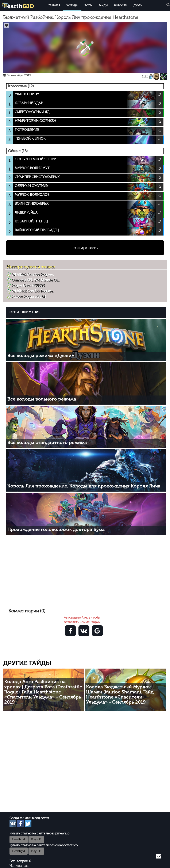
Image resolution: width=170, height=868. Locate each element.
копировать (85, 248)
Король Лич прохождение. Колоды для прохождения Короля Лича (84, 486)
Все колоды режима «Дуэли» (41, 355)
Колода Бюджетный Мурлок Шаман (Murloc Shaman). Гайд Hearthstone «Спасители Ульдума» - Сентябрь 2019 (120, 695)
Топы (89, 5)
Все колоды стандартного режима (47, 442)
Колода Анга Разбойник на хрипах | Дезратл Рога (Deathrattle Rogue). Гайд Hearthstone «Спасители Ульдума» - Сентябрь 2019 (43, 692)
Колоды (72, 5)
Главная (54, 5)
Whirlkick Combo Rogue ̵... (33, 274)
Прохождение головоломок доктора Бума (56, 529)
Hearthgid (19, 839)
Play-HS (36, 839)
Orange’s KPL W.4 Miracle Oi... (35, 280)
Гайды (103, 5)
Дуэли (138, 5)
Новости (121, 5)
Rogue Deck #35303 (28, 285)
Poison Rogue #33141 (29, 297)
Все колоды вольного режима (42, 399)
